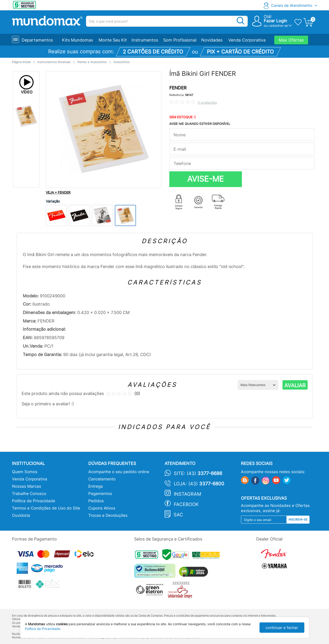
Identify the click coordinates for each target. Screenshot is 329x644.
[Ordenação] (258, 385)
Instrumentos (145, 40)
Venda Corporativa (247, 40)
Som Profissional (180, 40)
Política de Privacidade (34, 501)
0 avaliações (207, 102)
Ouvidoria (21, 515)
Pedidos (96, 501)
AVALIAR (295, 385)
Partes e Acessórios (92, 62)
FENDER (178, 88)
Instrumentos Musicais (54, 62)
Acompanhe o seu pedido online (119, 472)
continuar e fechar (282, 628)
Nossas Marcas (27, 486)
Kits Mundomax (78, 40)
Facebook (186, 504)
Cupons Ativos (102, 508)
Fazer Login (275, 21)
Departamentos (37, 40)
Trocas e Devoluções (108, 515)
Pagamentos (100, 494)
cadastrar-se (278, 25)
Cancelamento (102, 479)
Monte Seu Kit (113, 40)
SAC (178, 515)
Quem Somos (25, 472)
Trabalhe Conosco (29, 494)
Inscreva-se (298, 519)
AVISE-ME (205, 179)
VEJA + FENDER (58, 192)
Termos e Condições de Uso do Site (46, 508)
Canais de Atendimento (292, 5)
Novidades (212, 40)
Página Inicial (21, 62)
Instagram (188, 494)
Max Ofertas (291, 40)
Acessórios (122, 62)
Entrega (96, 486)
